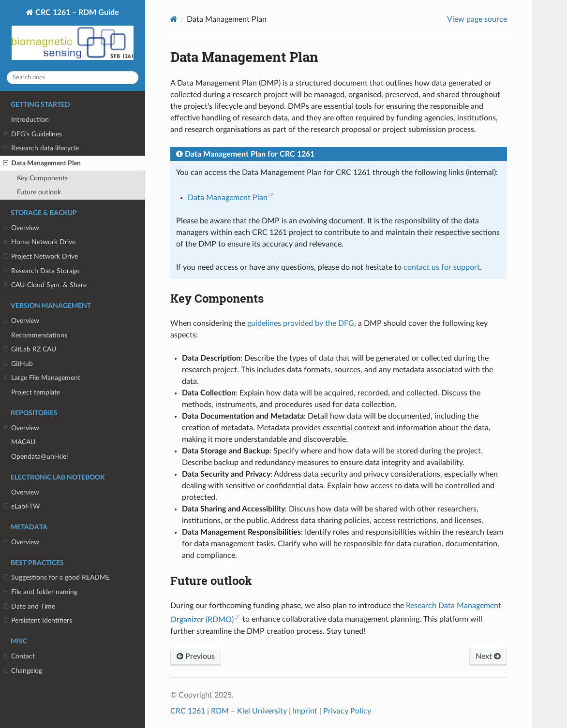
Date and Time (29, 607)
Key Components (42, 178)
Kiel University (262, 711)
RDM (220, 711)
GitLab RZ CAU (30, 349)
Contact (19, 656)
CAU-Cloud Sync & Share (45, 285)
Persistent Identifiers (37, 621)
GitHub (18, 364)
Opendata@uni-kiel (39, 457)
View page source (477, 19)
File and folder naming (40, 592)
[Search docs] (73, 78)
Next (488, 656)
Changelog (22, 671)
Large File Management (42, 378)
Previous (196, 656)
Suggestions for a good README (56, 578)
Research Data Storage (41, 271)
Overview (21, 228)
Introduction (30, 120)
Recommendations (39, 335)
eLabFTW (22, 507)
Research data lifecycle (41, 148)
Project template (36, 392)
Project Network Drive (40, 257)
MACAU (23, 442)
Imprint (305, 711)
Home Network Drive (39, 242)
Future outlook (39, 192)
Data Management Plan (42, 163)
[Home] (174, 19)
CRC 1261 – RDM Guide (73, 36)
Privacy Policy (347, 711)
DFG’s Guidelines (32, 134)
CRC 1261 (188, 711)
